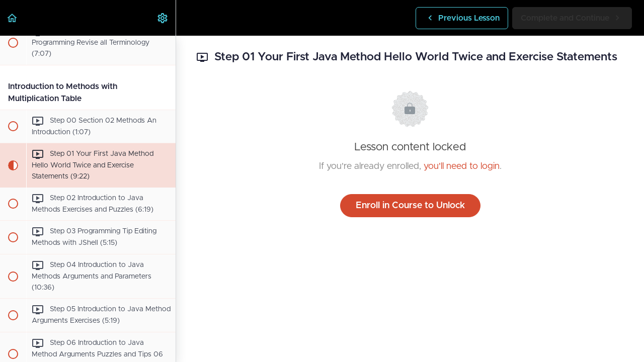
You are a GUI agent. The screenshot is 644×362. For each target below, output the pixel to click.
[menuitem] (163, 18)
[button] (13, 18)
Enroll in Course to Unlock (410, 206)
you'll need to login (462, 166)
